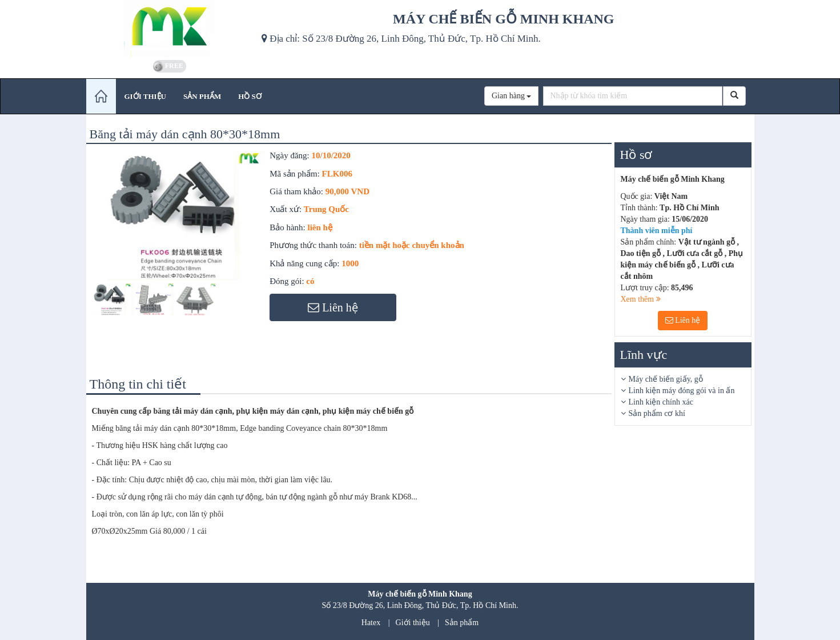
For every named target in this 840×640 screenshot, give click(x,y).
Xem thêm (641, 299)
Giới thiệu (413, 623)
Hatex (371, 623)
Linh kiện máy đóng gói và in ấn (682, 391)
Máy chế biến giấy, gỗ (666, 379)
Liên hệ (683, 320)
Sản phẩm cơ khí (657, 413)
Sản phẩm (462, 623)
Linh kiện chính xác (661, 402)
